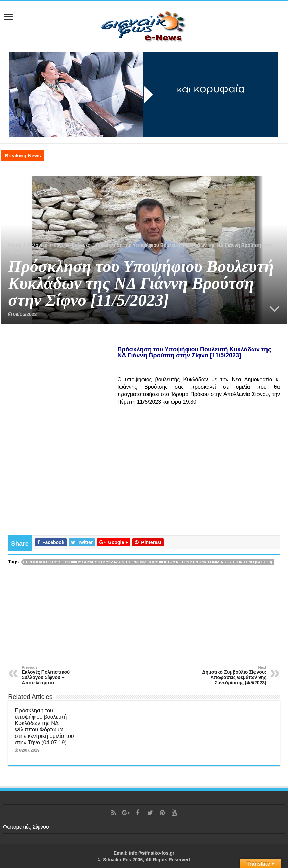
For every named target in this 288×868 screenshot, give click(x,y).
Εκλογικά (37, 245)
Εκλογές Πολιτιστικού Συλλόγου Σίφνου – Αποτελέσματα (56, 675)
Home (15, 245)
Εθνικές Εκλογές (72, 245)
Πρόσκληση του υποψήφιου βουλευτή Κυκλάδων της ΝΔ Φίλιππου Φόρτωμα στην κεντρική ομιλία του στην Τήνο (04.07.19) (149, 562)
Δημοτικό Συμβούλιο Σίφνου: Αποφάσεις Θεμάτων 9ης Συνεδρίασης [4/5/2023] (232, 675)
